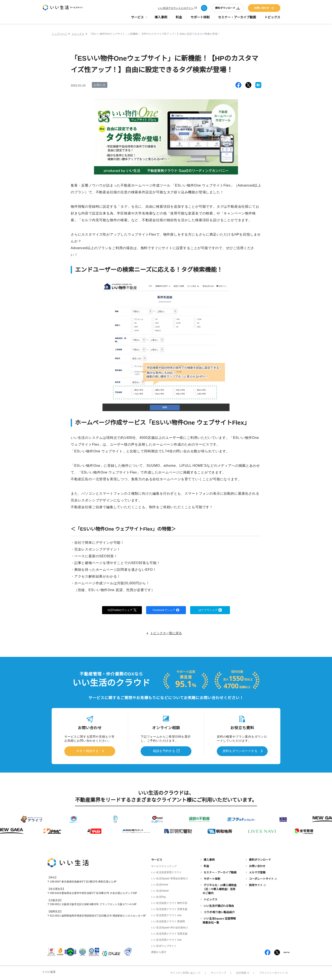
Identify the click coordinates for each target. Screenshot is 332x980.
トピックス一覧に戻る (166, 634)
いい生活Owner (160, 890)
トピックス (272, 19)
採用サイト (256, 884)
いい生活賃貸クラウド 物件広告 (169, 902)
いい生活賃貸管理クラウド (166, 872)
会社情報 (243, 972)
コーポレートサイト (261, 878)
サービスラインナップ (164, 865)
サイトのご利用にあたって (185, 972)
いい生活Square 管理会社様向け (170, 878)
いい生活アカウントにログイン (176, 9)
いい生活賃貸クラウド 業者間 (168, 921)
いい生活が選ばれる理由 (219, 905)
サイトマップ (219, 972)
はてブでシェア (210, 610)
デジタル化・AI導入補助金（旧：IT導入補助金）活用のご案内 (220, 888)
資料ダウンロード (228, 9)
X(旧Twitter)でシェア (122, 610)
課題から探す (159, 951)
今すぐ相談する (87, 751)
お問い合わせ (264, 9)
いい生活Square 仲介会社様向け (170, 927)
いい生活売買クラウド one (166, 939)
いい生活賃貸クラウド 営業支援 (169, 909)
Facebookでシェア (166, 610)
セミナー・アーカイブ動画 (237, 19)
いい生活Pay (158, 896)
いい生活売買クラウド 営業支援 (169, 933)
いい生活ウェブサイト (164, 945)
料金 (179, 19)
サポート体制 (200, 19)
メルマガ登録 (257, 872)
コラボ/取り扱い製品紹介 (219, 911)
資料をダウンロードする (240, 751)
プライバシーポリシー (273, 972)
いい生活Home (160, 884)
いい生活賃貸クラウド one (166, 915)
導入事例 (161, 19)
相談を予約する (164, 751)
